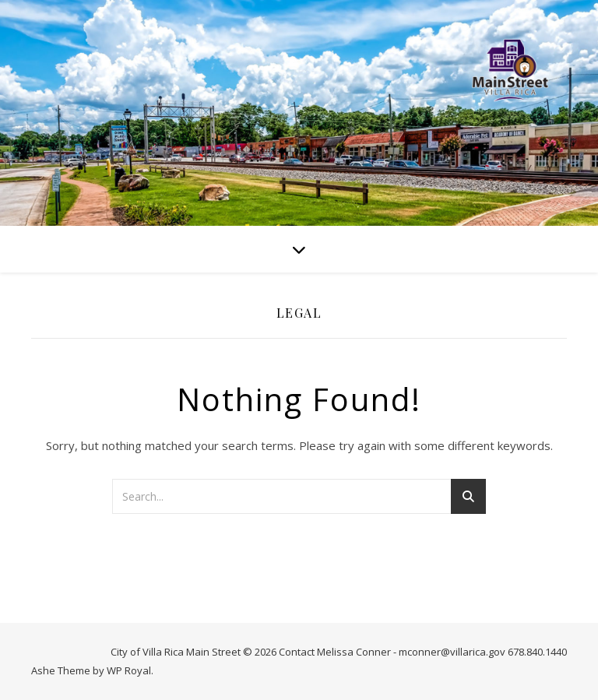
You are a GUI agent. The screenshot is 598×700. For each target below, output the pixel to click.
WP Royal (129, 670)
